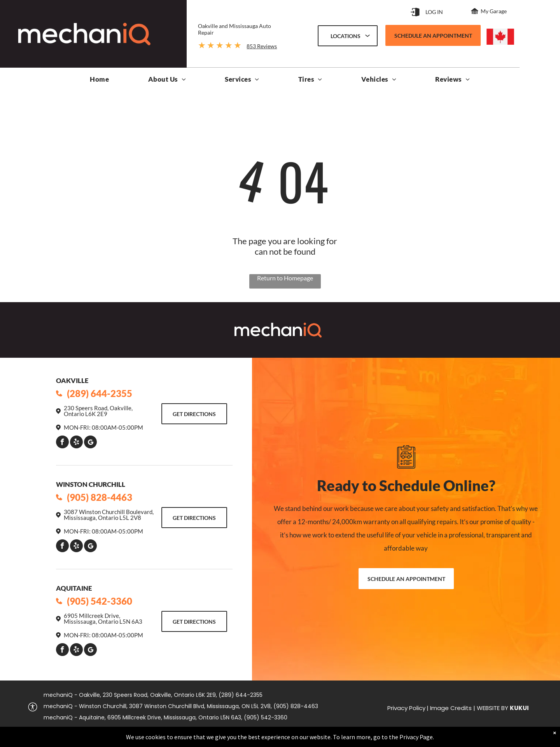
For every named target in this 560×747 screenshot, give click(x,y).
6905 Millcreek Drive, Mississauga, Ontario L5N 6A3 (103, 618)
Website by (493, 708)
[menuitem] (99, 81)
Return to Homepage (285, 278)
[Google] (90, 443)
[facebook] (62, 443)
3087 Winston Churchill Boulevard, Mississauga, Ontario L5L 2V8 (109, 515)
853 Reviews (262, 46)
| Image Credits (449, 708)
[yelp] (76, 443)
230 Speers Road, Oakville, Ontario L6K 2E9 (98, 411)
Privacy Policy (406, 708)
